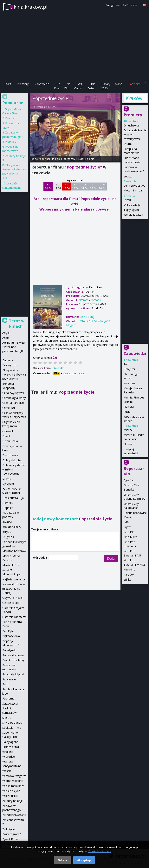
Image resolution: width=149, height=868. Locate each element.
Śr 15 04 (93, 186)
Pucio (127, 412)
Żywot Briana (11, 839)
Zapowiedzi (42, 84)
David (127, 200)
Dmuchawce (131, 125)
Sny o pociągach (13, 723)
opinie (91, 159)
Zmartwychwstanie (14, 815)
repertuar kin (47, 159)
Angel (6, 333)
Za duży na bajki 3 (14, 801)
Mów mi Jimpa (133, 190)
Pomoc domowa (13, 655)
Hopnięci (11, 142)
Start (8, 84)
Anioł (6, 338)
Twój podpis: (40, 558)
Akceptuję (84, 860)
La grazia (8, 537)
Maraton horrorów (14, 551)
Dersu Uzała (10, 441)
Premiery (23, 84)
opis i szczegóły (66, 159)
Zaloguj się (113, 5)
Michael (128, 430)
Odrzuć (63, 860)
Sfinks (127, 580)
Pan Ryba (8, 631)
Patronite (134, 84)
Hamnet (8, 503)
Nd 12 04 (66, 186)
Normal (128, 444)
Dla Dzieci (91, 86)
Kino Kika (129, 532)
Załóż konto (130, 5)
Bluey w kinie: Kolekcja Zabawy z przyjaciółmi (14, 169)
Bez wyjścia (10, 365)
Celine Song (50, 107)
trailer (81, 159)
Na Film (67, 86)
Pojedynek (9, 650)
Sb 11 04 (58, 186)
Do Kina (57, 86)
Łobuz (128, 176)
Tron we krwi (11, 747)
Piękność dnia (11, 636)
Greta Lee (84, 321)
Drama (128, 144)
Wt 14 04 (84, 186)
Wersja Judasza (133, 215)
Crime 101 (9, 408)
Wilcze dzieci (10, 796)
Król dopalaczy (12, 527)
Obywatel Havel (12, 598)
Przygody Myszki (13, 674)
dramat (84, 300)
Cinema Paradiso (13, 403)
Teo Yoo (97, 321)
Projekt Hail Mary (13, 660)
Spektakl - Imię (12, 728)
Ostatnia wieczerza (14, 617)
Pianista (129, 407)
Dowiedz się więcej (100, 851)
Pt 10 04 (48, 186)
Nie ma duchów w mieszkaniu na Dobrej (14, 588)
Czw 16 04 (102, 186)
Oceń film (59, 368)
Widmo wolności (13, 781)
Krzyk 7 (7, 532)
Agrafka (129, 480)
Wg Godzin (79, 86)
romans (96, 300)
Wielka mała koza (13, 786)
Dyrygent (8, 484)
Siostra (7, 718)
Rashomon (9, 698)
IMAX (127, 522)
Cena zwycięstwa (134, 186)
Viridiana (8, 752)
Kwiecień (129, 383)
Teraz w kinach (17, 323)
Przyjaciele (9, 679)
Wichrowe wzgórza (14, 776)
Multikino (129, 569)
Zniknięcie (9, 829)
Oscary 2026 (106, 86)
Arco (126, 364)
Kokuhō (7, 522)
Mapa (119, 84)
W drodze (9, 757)
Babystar (129, 369)
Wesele (7, 771)
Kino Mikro (130, 537)
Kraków (134, 98)
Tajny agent (131, 210)
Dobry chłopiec (12, 460)
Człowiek (8, 431)
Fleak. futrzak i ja (13, 498)
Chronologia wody (14, 398)
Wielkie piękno (11, 791)
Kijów (127, 527)
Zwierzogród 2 (12, 834)
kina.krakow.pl (31, 7)
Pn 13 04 (75, 186)
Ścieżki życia (10, 703)
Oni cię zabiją (132, 205)
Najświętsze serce (14, 579)
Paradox (129, 574)
